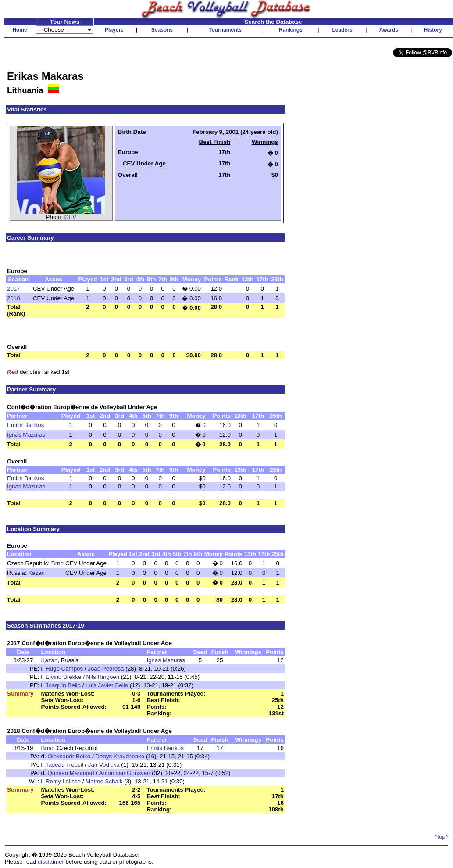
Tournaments (225, 30)
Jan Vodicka (104, 765)
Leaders (342, 30)
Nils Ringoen (103, 677)
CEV (70, 217)
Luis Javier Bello (107, 685)
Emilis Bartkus (25, 425)
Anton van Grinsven (124, 773)
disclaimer (51, 862)
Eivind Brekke (64, 677)
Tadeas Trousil (64, 765)
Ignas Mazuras (26, 435)
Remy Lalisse (63, 781)
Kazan (36, 573)
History (433, 30)
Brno (57, 563)
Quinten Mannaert (71, 773)
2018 (14, 298)
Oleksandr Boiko (69, 756)
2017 (14, 289)
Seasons (162, 30)
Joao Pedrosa (106, 669)
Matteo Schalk (104, 781)
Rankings (291, 30)
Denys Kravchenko (120, 756)
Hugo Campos (64, 669)
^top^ (441, 837)
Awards (389, 30)
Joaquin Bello (63, 685)
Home (20, 30)
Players (114, 30)
